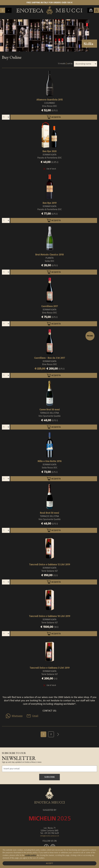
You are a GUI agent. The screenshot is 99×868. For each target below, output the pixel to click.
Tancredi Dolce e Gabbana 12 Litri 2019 (50, 565)
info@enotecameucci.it (50, 836)
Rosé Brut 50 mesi (49, 513)
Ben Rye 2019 (50, 203)
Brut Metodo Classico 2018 (49, 255)
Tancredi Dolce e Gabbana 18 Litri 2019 (50, 616)
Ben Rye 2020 (49, 151)
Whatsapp (17, 716)
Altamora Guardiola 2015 (50, 100)
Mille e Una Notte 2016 (50, 461)
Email (35, 716)
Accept (49, 863)
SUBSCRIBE (50, 777)
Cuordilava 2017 (50, 306)
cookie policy (31, 855)
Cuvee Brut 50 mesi (50, 410)
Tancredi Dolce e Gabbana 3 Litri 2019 (50, 668)
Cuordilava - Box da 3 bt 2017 (50, 358)
